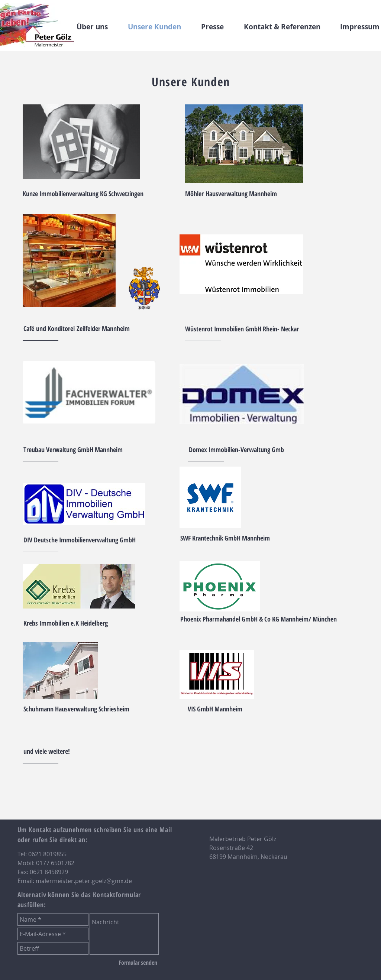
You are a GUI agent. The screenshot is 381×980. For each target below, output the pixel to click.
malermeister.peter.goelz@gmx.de (84, 881)
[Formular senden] (138, 963)
